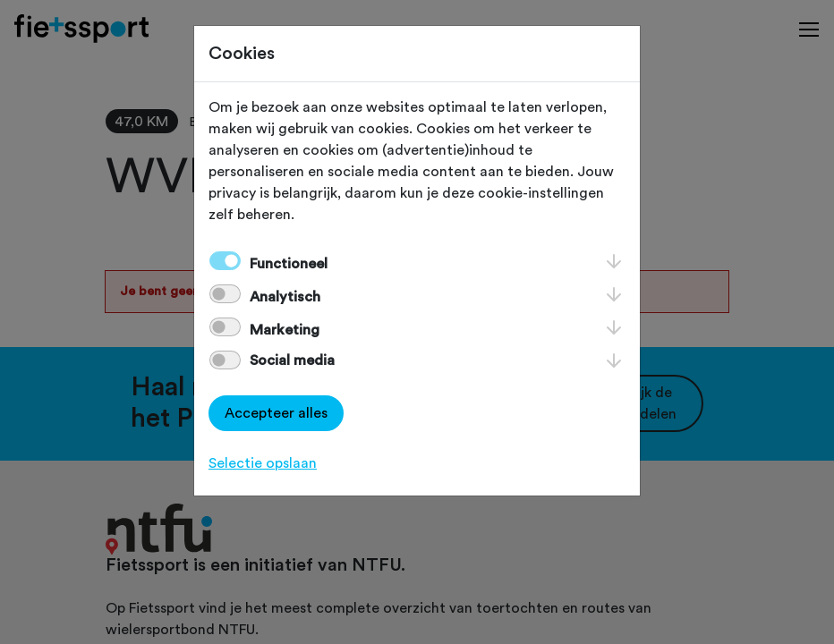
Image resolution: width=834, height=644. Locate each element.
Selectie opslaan (263, 463)
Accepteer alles (276, 413)
